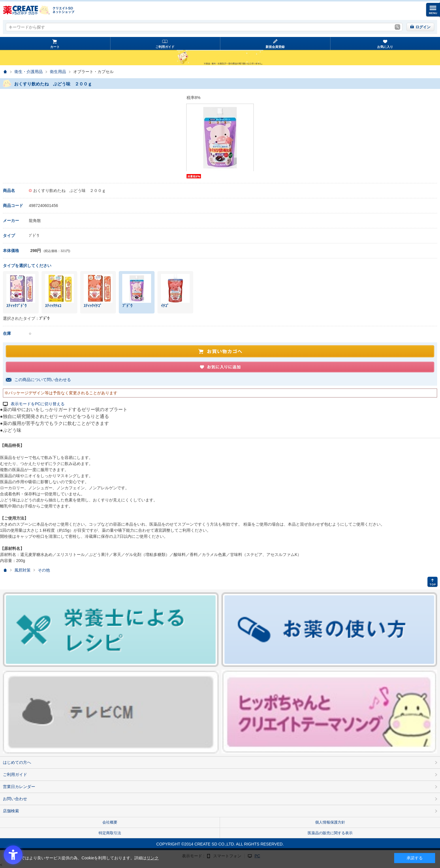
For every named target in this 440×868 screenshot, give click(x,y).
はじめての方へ (17, 762)
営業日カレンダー (19, 787)
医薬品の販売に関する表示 (330, 833)
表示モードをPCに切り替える (38, 404)
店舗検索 (11, 811)
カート (55, 47)
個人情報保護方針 (330, 822)
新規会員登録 (275, 47)
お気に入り (385, 47)
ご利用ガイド (165, 47)
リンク (153, 858)
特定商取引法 (110, 833)
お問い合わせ (15, 799)
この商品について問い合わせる (43, 380)
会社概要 (110, 822)
